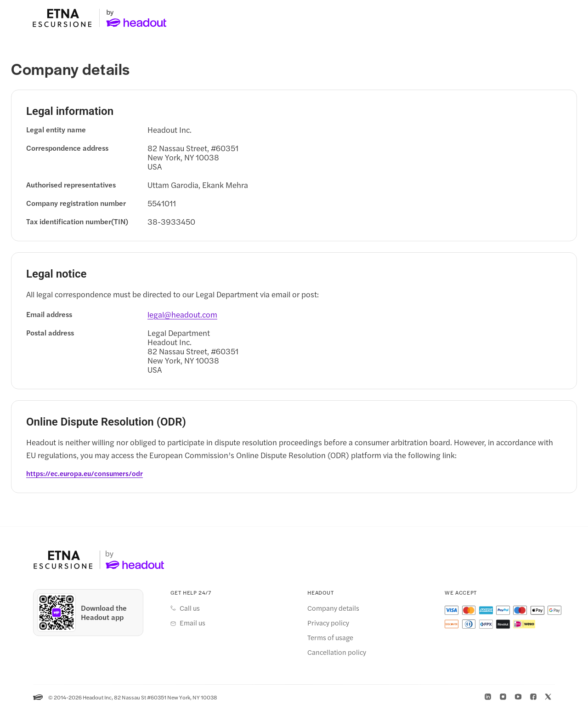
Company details (333, 608)
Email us (192, 623)
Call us (190, 608)
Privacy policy (328, 623)
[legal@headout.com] (182, 315)
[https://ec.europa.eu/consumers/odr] (85, 474)
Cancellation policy (337, 653)
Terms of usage (330, 638)
